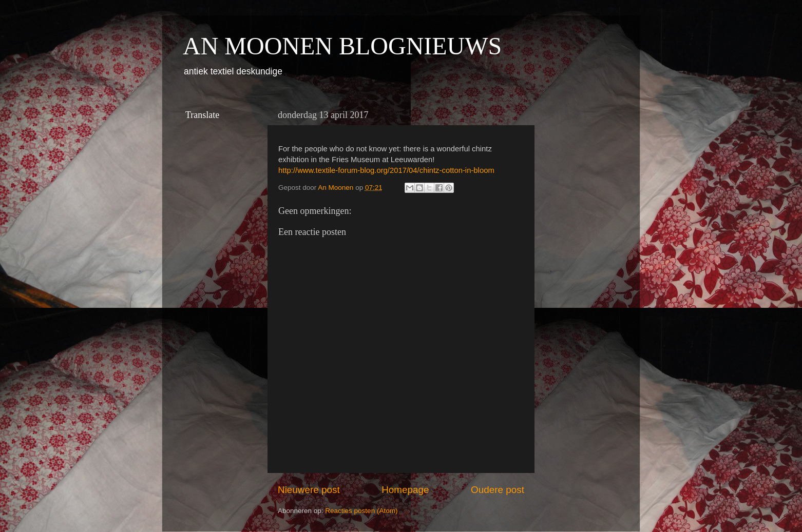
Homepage (405, 490)
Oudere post (498, 490)
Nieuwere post (309, 490)
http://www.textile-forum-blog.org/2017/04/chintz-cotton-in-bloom (386, 170)
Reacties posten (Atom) (361, 511)
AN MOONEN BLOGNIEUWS (342, 46)
